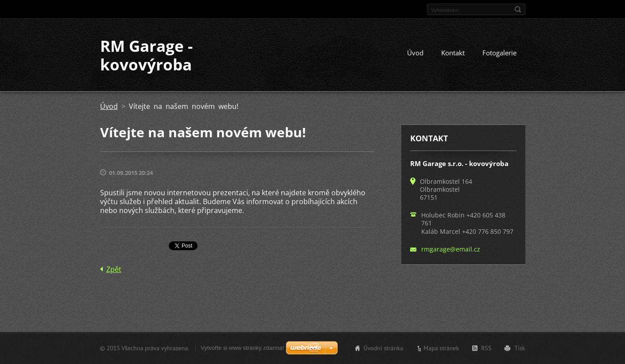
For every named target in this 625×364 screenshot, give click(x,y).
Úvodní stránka (384, 348)
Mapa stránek (441, 348)
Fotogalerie (499, 53)
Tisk (520, 348)
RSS (486, 348)
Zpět (114, 269)
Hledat (518, 9)
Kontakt (453, 53)
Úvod (415, 53)
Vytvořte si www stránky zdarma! (242, 348)
